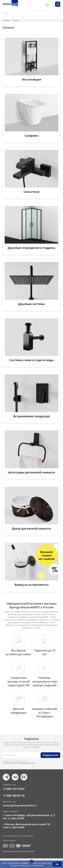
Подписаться (50, 755)
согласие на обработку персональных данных (19, 763)
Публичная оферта (9, 840)
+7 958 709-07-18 (14, 796)
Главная (6, 20)
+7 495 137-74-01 (14, 789)
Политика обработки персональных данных (18, 836)
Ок (57, 864)
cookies (25, 863)
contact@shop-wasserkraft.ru (20, 806)
